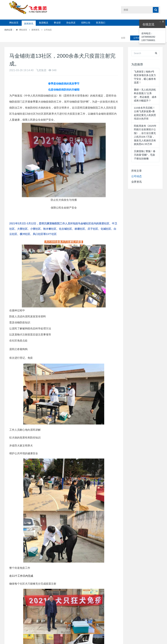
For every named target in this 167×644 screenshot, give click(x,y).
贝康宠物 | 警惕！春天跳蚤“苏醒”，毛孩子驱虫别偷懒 (145, 147)
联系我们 (101, 23)
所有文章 (137, 163)
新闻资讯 (29, 23)
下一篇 (92, 635)
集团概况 (44, 23)
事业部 (57, 23)
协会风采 (71, 23)
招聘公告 (86, 23)
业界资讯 (137, 174)
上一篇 (34, 635)
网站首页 (14, 23)
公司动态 (48, 30)
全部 (123, 30)
